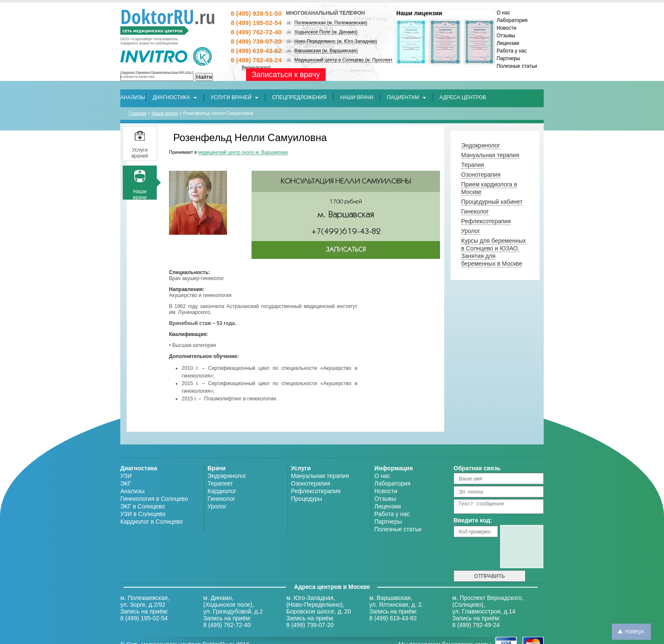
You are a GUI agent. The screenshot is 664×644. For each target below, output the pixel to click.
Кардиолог (222, 491)
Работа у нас (512, 51)
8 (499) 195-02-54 (256, 23)
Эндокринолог (227, 476)
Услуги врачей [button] (234, 97)
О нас (504, 13)
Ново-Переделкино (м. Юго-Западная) (336, 41)
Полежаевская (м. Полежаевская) (331, 22)
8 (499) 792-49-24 (256, 60)
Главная (138, 113)
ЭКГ (126, 483)
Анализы (132, 491)
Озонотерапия (311, 483)
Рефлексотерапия (316, 491)
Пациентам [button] (407, 97)
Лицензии (508, 43)
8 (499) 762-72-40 (256, 32)
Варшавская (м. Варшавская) (326, 50)
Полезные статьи (517, 66)
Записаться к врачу (286, 75)
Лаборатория (512, 20)
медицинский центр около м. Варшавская (243, 152)
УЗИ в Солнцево (143, 514)
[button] (299, 97)
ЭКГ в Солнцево (142, 506)
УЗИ (126, 476)
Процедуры (307, 499)
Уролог (217, 506)
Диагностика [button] (175, 97)
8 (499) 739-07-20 (256, 41)
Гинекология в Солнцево (154, 499)
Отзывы (506, 36)
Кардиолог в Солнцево (152, 522)
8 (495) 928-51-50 (256, 13)
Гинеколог (221, 499)
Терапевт (220, 483)
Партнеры (509, 58)
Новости (506, 28)
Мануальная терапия (320, 476)
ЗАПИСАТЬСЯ (346, 250)
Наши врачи (165, 113)
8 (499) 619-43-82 (256, 51)
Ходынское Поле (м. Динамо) (326, 32)
